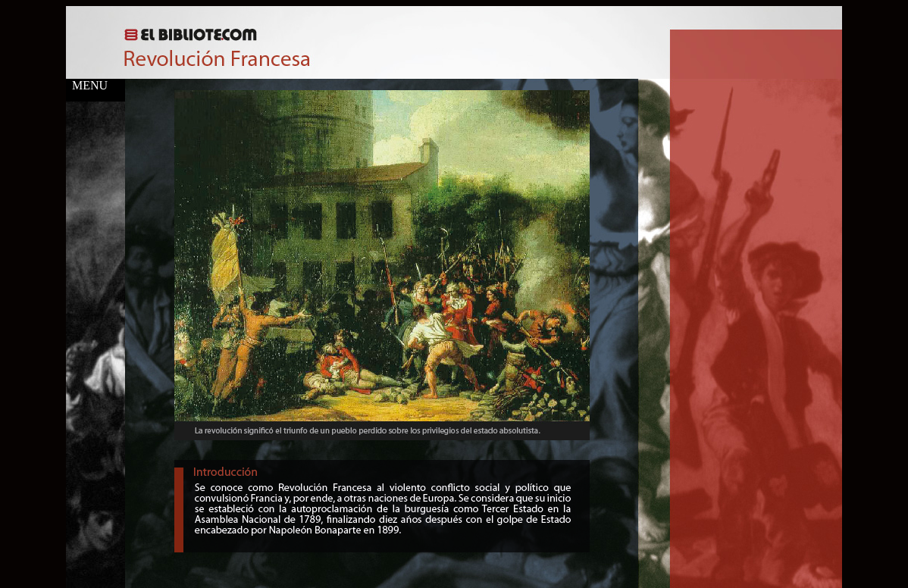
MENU (87, 85)
